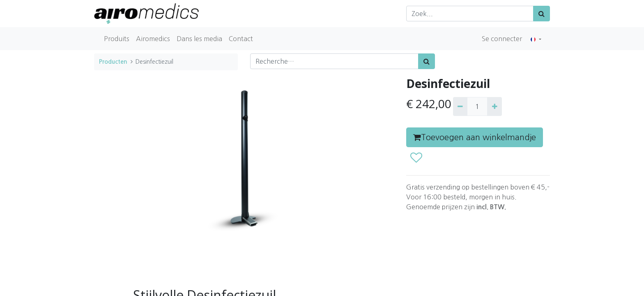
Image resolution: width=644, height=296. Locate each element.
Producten (113, 62)
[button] (416, 158)
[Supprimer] (460, 106)
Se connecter (502, 39)
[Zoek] (542, 14)
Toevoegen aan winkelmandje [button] (475, 137)
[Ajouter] (494, 106)
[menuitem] (117, 39)
